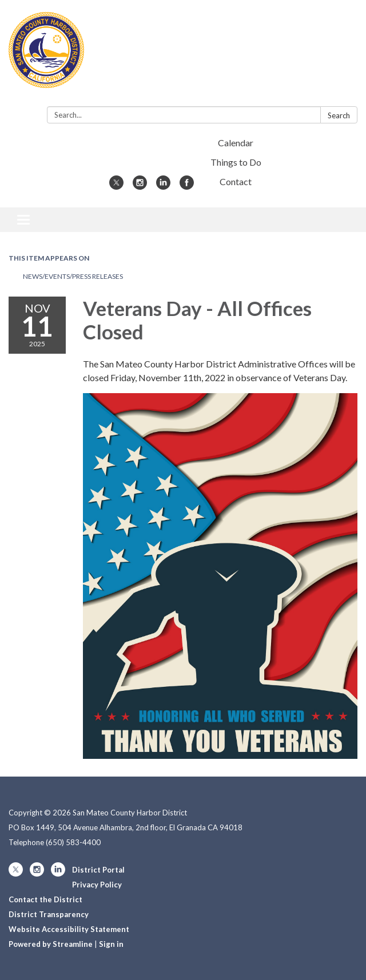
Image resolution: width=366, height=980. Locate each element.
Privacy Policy (97, 885)
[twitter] (116, 186)
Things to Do (236, 162)
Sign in (111, 944)
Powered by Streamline (51, 944)
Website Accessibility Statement (69, 929)
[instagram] (140, 186)
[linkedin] (163, 186)
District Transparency (49, 914)
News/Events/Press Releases (73, 276)
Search (339, 115)
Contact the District (45, 899)
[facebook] (187, 186)
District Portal (98, 870)
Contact (236, 181)
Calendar (236, 143)
